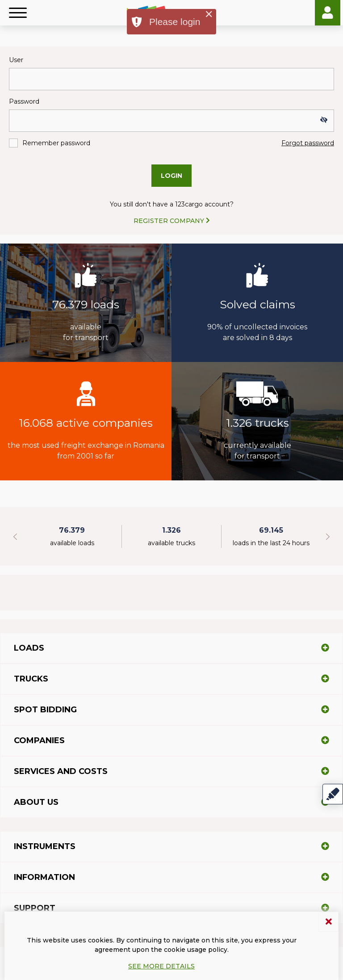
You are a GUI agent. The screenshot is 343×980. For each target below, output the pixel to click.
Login (328, 13)
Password (24, 101)
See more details (161, 966)
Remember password (56, 143)
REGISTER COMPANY (172, 221)
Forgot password (308, 143)
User (16, 60)
